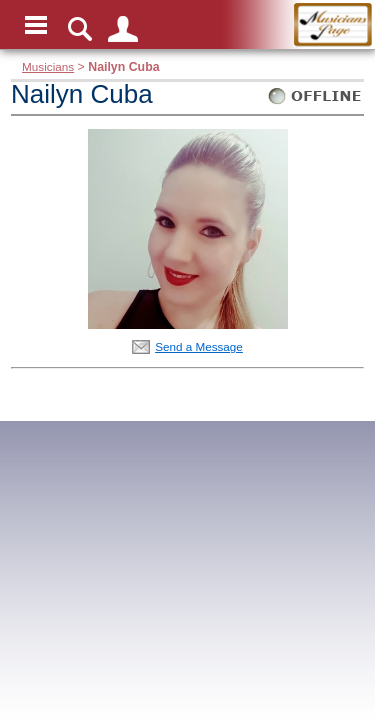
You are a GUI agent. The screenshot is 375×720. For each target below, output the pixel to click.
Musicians (48, 66)
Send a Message (199, 346)
